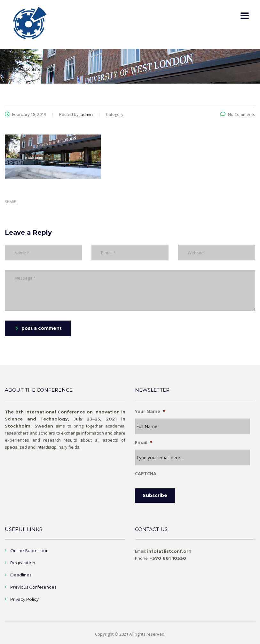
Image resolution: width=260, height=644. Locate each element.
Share (10, 202)
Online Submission (29, 550)
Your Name (150, 412)
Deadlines (21, 575)
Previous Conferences (33, 587)
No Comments (238, 114)
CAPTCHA (146, 474)
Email (144, 443)
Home (10, 69)
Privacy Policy (24, 599)
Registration (23, 563)
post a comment (39, 328)
